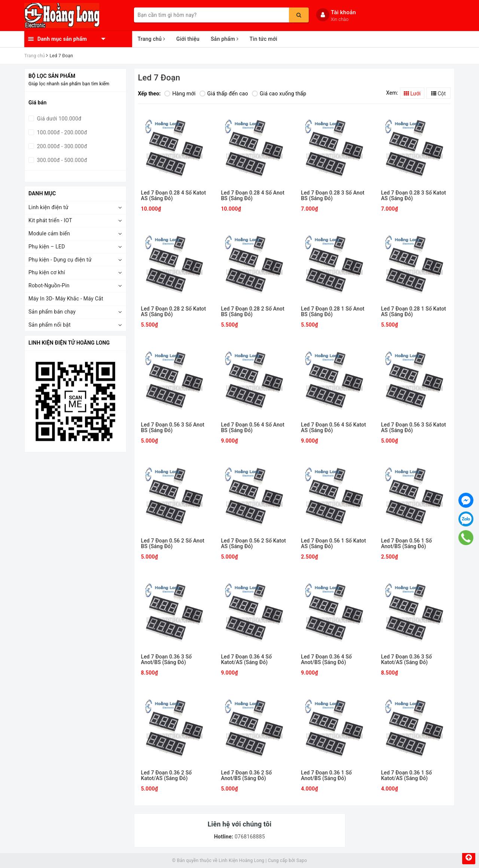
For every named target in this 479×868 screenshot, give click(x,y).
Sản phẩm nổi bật (50, 325)
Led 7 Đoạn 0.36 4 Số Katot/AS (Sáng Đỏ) (246, 660)
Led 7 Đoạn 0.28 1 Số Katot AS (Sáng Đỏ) (414, 312)
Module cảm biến (49, 233)
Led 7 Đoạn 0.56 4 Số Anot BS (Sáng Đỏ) (253, 428)
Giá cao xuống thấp (279, 94)
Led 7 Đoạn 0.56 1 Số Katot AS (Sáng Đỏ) (333, 544)
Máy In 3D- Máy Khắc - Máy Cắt (66, 299)
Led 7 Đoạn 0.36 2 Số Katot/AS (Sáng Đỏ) (167, 776)
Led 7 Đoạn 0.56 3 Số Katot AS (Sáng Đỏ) (414, 428)
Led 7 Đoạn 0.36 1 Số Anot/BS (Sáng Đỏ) (326, 776)
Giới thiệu (188, 39)
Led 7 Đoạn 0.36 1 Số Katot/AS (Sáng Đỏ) (406, 776)
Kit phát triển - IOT (50, 220)
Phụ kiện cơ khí (47, 272)
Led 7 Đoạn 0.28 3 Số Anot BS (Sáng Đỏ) (333, 196)
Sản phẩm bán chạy (52, 312)
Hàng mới (180, 94)
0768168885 (249, 837)
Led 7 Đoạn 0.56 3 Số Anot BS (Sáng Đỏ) (173, 428)
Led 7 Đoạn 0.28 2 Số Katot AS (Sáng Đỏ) (174, 312)
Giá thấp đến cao (224, 94)
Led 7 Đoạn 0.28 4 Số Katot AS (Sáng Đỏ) (174, 196)
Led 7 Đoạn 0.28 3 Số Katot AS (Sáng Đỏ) (414, 196)
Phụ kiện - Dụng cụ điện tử (60, 260)
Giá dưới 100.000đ (59, 119)
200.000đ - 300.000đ (61, 146)
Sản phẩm (225, 39)
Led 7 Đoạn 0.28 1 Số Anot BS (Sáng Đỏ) (333, 312)
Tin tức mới (263, 39)
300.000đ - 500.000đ (61, 160)
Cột (438, 94)
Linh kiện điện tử (48, 207)
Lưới (412, 94)
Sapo (302, 861)
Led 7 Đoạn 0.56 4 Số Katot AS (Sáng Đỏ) (333, 428)
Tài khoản (343, 12)
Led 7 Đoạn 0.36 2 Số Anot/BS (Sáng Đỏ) (246, 776)
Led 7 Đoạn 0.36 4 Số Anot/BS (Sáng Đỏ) (326, 660)
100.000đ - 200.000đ (61, 132)
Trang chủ (152, 39)
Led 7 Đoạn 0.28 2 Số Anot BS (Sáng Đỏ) (253, 312)
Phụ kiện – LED (47, 247)
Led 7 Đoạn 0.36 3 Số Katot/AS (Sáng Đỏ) (406, 660)
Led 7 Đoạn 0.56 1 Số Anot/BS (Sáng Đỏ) (406, 544)
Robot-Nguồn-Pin (49, 285)
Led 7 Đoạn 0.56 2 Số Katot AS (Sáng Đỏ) (253, 544)
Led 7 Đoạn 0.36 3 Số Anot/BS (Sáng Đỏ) (167, 660)
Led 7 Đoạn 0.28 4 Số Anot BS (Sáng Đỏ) (253, 196)
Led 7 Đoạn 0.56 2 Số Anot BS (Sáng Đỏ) (173, 544)
